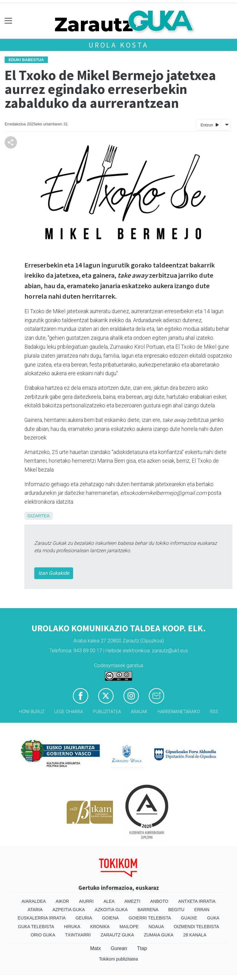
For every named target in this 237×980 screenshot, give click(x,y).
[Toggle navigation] (8, 21)
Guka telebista (36, 927)
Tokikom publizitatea (118, 959)
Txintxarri (78, 935)
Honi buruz (32, 712)
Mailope (129, 927)
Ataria (35, 910)
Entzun (210, 125)
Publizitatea (107, 712)
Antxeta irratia (197, 901)
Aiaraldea (34, 901)
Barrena (148, 910)
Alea (109, 901)
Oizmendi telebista (196, 927)
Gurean (119, 948)
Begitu (176, 910)
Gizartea (39, 516)
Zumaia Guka (159, 935)
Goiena (110, 918)
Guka (213, 918)
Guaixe (189, 918)
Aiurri (86, 901)
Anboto (159, 901)
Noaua (156, 927)
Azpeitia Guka (69, 910)
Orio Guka (43, 935)
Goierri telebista (150, 918)
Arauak (139, 712)
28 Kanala (195, 935)
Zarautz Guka (117, 935)
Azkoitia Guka (111, 910)
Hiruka (72, 927)
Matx (96, 948)
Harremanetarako (179, 712)
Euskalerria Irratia (42, 918)
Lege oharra (69, 712)
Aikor (62, 901)
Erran (202, 910)
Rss (214, 712)
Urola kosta (118, 45)
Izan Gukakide (54, 573)
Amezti (132, 901)
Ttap (142, 948)
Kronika (100, 927)
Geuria (84, 918)
